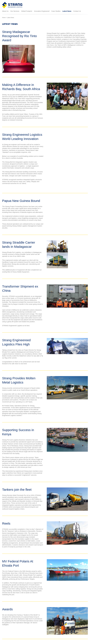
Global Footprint (27, 11)
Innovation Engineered (42, 11)
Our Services (15, 11)
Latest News (67, 11)
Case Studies (56, 11)
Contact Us (77, 11)
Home (4, 18)
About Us (5, 11)
